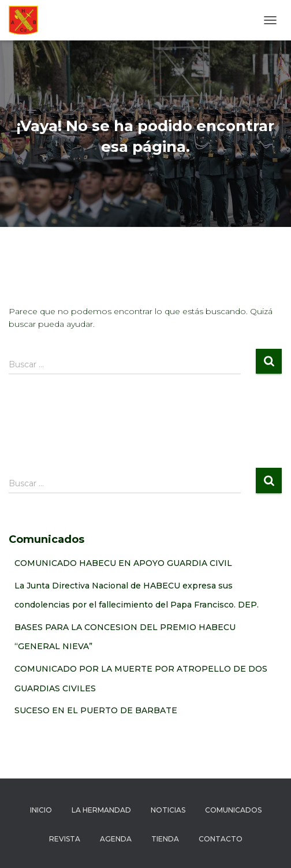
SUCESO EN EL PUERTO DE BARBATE (96, 710)
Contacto (221, 839)
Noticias (168, 810)
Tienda (165, 839)
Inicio (41, 810)
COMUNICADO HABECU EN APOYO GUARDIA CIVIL (123, 563)
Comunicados (233, 810)
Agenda (116, 839)
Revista (65, 839)
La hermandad (101, 810)
